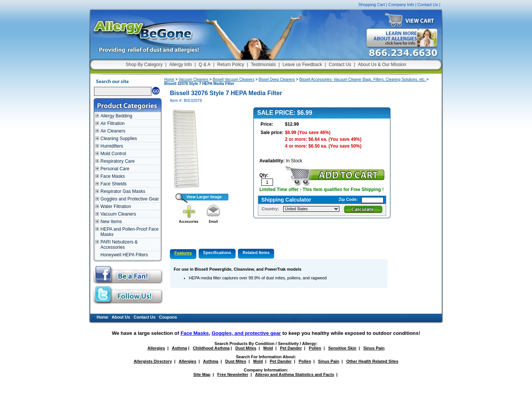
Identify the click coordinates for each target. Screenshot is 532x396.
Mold (268, 348)
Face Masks (113, 176)
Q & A (204, 65)
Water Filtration (116, 206)
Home (169, 79)
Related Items (256, 253)
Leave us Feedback (302, 65)
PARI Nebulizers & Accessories (119, 245)
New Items (111, 222)
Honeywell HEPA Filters (124, 255)
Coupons (168, 317)
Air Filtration (113, 123)
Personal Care (115, 169)
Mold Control (113, 154)
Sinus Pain (374, 348)
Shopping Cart (372, 5)
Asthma (179, 348)
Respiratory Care (118, 161)
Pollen (315, 348)
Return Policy (231, 65)
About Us (121, 317)
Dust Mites (246, 348)
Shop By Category (144, 65)
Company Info (401, 5)
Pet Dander (291, 348)
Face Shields (113, 184)
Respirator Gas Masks (123, 191)
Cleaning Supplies (119, 139)
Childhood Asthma (211, 348)
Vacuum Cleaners (118, 214)
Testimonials (263, 65)
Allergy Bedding (116, 116)
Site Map (202, 374)
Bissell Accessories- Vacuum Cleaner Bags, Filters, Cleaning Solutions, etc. (363, 79)
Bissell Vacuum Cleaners (233, 79)
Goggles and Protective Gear (130, 199)
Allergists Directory (153, 361)
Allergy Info (180, 65)
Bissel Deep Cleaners (277, 79)
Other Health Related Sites (372, 361)
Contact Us (428, 5)
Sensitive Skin (342, 348)
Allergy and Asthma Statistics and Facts (294, 374)
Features (183, 253)
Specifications (217, 253)
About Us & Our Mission (382, 65)
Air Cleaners (113, 131)
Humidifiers (112, 146)
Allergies (156, 348)
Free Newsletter (233, 374)
